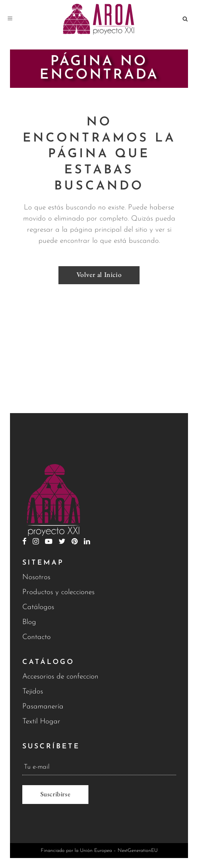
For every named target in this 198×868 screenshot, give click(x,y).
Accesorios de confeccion (60, 677)
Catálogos (38, 607)
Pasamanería (43, 707)
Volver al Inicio (99, 274)
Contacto (37, 637)
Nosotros (36, 577)
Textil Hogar (41, 722)
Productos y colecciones (58, 592)
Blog (29, 622)
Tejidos (33, 692)
